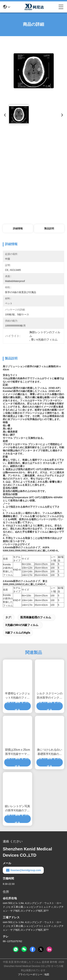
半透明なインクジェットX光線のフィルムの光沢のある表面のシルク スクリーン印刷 (17, 696)
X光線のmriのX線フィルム (22, 625)
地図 (47, 974)
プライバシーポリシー (30, 974)
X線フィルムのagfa (18, 633)
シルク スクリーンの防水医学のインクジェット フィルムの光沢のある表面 (50, 696)
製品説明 (49, 228)
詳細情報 (18, 228)
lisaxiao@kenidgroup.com (23, 870)
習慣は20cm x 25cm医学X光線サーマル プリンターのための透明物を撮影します (17, 752)
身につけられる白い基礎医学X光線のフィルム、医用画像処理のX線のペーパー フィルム (50, 752)
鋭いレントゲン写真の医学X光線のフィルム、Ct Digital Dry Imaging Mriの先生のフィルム (17, 809)
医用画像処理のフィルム (36, 617)
